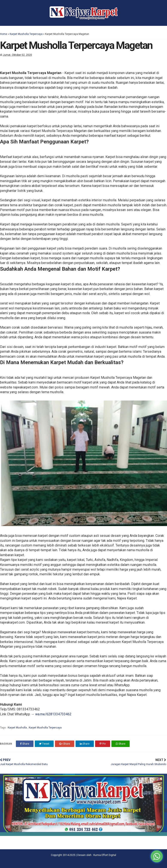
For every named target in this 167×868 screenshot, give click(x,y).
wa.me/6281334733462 (53, 714)
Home (4, 34)
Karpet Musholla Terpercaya (26, 34)
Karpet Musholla (18, 728)
